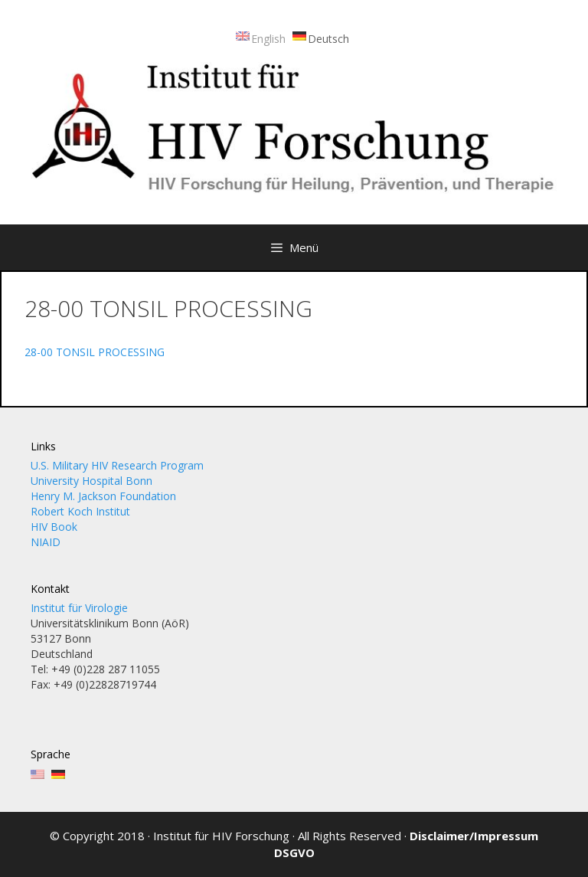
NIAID (46, 542)
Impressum (506, 836)
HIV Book (54, 527)
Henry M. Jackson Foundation (103, 496)
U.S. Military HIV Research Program (117, 465)
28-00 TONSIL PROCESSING (95, 352)
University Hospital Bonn (91, 481)
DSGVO (294, 852)
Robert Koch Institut (80, 511)
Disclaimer (439, 836)
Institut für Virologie (79, 608)
